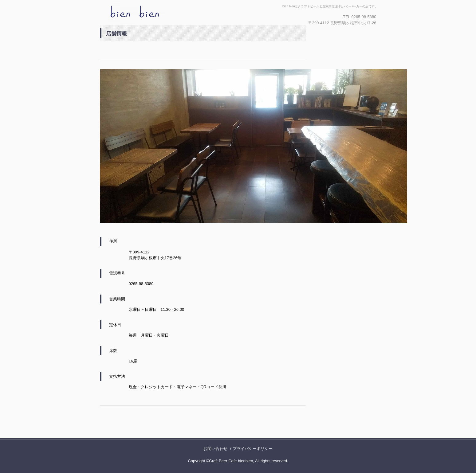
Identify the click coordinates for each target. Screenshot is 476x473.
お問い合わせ (215, 449)
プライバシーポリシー (253, 449)
